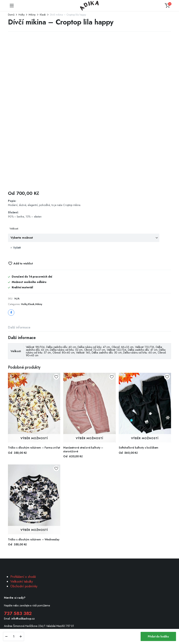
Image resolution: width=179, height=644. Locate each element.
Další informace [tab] (19, 327)
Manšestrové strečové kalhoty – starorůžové (83, 449)
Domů (11, 15)
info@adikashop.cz (23, 619)
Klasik (43, 15)
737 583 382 (18, 613)
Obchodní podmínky (24, 586)
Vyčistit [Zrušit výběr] (17, 248)
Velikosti (14, 229)
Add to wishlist (23, 263)
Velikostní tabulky (22, 581)
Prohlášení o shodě (23, 577)
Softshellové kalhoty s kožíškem (139, 448)
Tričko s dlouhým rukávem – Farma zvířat (34, 448)
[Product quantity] (14, 636)
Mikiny (32, 15)
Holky (21, 15)
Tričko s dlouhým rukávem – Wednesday (34, 539)
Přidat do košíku (158, 636)
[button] (167, 6)
